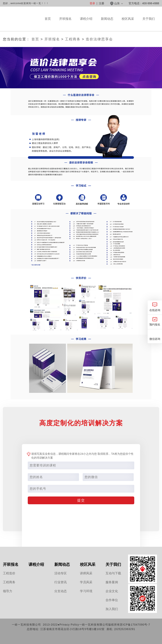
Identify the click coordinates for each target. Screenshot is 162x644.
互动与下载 (113, 573)
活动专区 (61, 573)
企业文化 (112, 591)
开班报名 (65, 19)
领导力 (8, 591)
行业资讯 (61, 582)
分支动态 (61, 591)
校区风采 (128, 24)
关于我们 (149, 24)
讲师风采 (86, 573)
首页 (48, 19)
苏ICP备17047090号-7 (135, 625)
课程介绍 (86, 24)
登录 (92, 3)
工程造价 (9, 573)
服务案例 (112, 582)
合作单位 (112, 600)
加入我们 (112, 609)
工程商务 (73, 39)
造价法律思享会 (99, 39)
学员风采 (86, 582)
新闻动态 (107, 24)
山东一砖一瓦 (22, 19)
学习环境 (86, 591)
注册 (101, 3)
